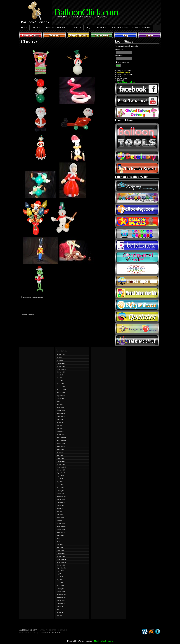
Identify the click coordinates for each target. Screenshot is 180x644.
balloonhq (137, 210)
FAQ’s (89, 28)
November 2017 (61, 414)
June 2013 (60, 541)
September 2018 (62, 396)
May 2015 (60, 482)
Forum (149, 35)
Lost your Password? (124, 71)
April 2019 (60, 381)
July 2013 (60, 538)
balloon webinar (137, 233)
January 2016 (61, 464)
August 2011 (60, 607)
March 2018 (60, 408)
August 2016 (60, 449)
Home (24, 28)
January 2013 (61, 556)
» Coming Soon (121, 78)
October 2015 (61, 470)
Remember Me (124, 62)
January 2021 (61, 354)
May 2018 (60, 405)
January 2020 (61, 366)
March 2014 (60, 518)
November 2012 (61, 562)
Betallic (137, 245)
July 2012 (60, 574)
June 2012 (60, 577)
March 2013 (60, 550)
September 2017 (62, 417)
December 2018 (61, 390)
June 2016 (60, 452)
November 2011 (61, 598)
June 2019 (60, 375)
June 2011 (60, 613)
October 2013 (61, 529)
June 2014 (60, 509)
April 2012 (60, 583)
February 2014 (61, 520)
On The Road (102, 35)
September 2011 (62, 604)
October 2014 (61, 500)
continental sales (137, 257)
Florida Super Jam (137, 281)
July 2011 (60, 610)
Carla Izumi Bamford (50, 633)
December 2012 (61, 559)
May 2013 (60, 544)
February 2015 (61, 491)
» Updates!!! (120, 80)
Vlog (126, 35)
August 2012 (60, 571)
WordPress (145, 632)
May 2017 (60, 425)
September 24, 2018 (38, 297)
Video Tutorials (78, 35)
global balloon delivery (137, 113)
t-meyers (137, 328)
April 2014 (60, 515)
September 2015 (62, 473)
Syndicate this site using (151, 632)
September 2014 (62, 503)
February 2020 (61, 363)
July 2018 (60, 402)
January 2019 (61, 387)
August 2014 (60, 506)
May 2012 (60, 580)
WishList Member (142, 28)
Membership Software (104, 641)
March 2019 (60, 384)
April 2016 (60, 455)
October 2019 (61, 372)
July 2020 (60, 357)
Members (54, 35)
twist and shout (137, 340)
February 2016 (61, 461)
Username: (119, 50)
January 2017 (61, 434)
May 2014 (60, 512)
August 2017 (60, 420)
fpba (137, 269)
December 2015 (61, 467)
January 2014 (61, 523)
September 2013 (62, 532)
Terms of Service (119, 28)
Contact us (76, 28)
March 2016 (60, 458)
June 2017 (60, 422)
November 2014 (61, 497)
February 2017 (61, 431)
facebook (137, 89)
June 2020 (60, 360)
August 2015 (60, 476)
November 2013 (61, 526)
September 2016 (62, 446)
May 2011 (60, 615)
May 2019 (60, 378)
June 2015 (60, 479)
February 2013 (61, 553)
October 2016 (61, 443)
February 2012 (61, 589)
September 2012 (62, 568)
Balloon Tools (137, 137)
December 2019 (61, 369)
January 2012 (61, 592)
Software (101, 28)
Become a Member (56, 28)
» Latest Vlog (120, 76)
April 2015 (60, 485)
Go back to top (158, 632)
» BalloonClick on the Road (125, 82)
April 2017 (60, 428)
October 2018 (61, 393)
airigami (137, 186)
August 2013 (60, 535)
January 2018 (61, 411)
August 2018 (60, 399)
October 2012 (61, 565)
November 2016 (61, 440)
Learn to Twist (31, 35)
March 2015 (60, 488)
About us (36, 28)
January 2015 (61, 494)
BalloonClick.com (28, 630)
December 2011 (61, 595)
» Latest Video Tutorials (124, 74)
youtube (137, 101)
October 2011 (61, 601)
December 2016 (61, 437)
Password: (119, 56)
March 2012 (60, 586)
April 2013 (60, 547)
